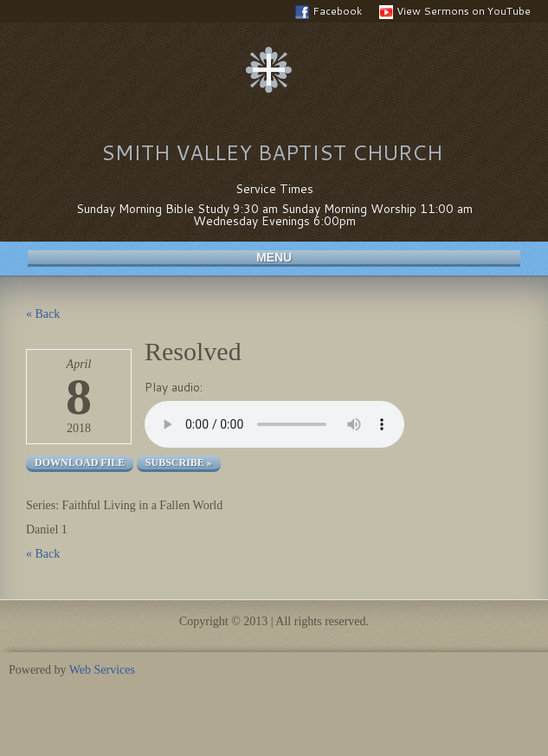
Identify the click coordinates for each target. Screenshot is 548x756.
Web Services (102, 670)
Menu (274, 257)
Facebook (329, 11)
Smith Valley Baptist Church (272, 152)
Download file (80, 462)
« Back (43, 314)
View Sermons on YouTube (455, 11)
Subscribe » (179, 462)
